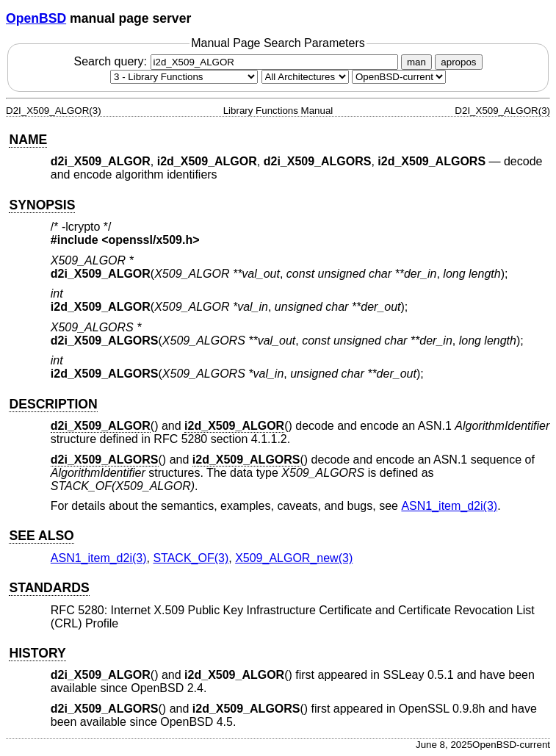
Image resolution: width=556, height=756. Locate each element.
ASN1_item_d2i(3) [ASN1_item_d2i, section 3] (449, 506)
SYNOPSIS (42, 205)
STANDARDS (49, 588)
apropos (458, 62)
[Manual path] (399, 77)
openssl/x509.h (151, 240)
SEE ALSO (41, 536)
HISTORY (37, 653)
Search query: (237, 61)
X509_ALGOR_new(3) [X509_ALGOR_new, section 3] (294, 558)
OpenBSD (36, 18)
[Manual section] (184, 77)
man (416, 62)
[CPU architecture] (305, 77)
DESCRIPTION (53, 404)
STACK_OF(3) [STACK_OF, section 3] (191, 558)
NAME (28, 140)
